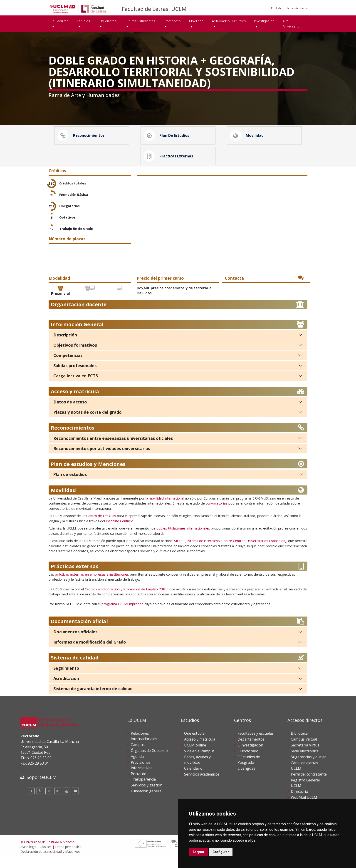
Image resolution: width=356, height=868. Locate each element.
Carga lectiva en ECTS (76, 385)
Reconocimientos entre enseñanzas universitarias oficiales (113, 448)
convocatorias (217, 513)
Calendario (193, 778)
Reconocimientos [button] (82, 138)
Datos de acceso (70, 411)
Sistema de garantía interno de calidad (93, 698)
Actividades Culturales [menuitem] (229, 21)
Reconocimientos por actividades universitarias (102, 458)
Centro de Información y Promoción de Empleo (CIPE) (127, 598)
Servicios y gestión (147, 795)
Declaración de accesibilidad (41, 861)
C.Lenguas (246, 778)
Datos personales (68, 856)
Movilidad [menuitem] (196, 21)
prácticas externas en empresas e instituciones (91, 584)
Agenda (137, 766)
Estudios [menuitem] (84, 21)
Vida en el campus (199, 761)
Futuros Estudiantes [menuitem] (140, 21)
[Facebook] (31, 800)
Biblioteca (299, 743)
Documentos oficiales (75, 641)
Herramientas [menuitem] (295, 8)
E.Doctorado (248, 761)
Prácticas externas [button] (169, 163)
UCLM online (195, 755)
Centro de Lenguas (101, 525)
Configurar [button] (221, 852)
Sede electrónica (305, 761)
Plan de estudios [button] (167, 138)
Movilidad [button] (248, 138)
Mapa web (73, 861)
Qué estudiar (195, 743)
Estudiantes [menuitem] (108, 21)
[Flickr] (75, 800)
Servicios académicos (202, 784)
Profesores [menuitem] (172, 21)
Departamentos (251, 749)
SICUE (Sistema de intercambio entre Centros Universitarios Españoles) (230, 550)
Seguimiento (66, 678)
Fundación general (147, 801)
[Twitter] (40, 800)
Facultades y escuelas (256, 743)
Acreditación (66, 688)
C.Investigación (250, 755)
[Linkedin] (49, 800)
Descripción (65, 344)
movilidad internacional (167, 507)
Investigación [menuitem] (264, 21)
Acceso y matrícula (200, 749)
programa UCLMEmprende (122, 613)
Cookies (46, 856)
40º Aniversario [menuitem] (291, 24)
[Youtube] (67, 800)
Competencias (68, 365)
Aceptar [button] (198, 852)
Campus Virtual (304, 749)
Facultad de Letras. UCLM (154, 9)
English (276, 8)
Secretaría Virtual (306, 755)
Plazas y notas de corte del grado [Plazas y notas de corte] (88, 421)
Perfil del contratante (309, 784)
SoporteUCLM (42, 787)
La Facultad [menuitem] (60, 21)
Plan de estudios (70, 484)
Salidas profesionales (75, 375)
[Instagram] (58, 800)
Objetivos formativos (75, 354)
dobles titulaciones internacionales (183, 538)
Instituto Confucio (120, 530)
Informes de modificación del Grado (90, 652)
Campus (138, 754)
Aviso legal (28, 856)
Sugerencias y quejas (309, 766)
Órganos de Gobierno (149, 760)
